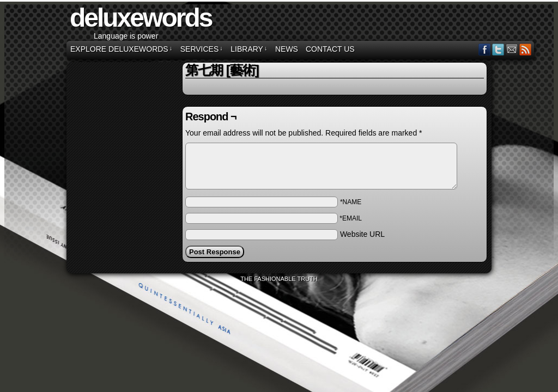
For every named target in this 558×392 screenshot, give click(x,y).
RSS (526, 49)
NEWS (287, 49)
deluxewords (141, 18)
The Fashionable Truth (279, 279)
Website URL (362, 234)
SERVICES (202, 49)
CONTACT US (330, 49)
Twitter (498, 49)
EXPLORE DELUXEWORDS (121, 49)
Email (512, 49)
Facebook (485, 49)
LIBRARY (249, 49)
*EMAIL (351, 218)
